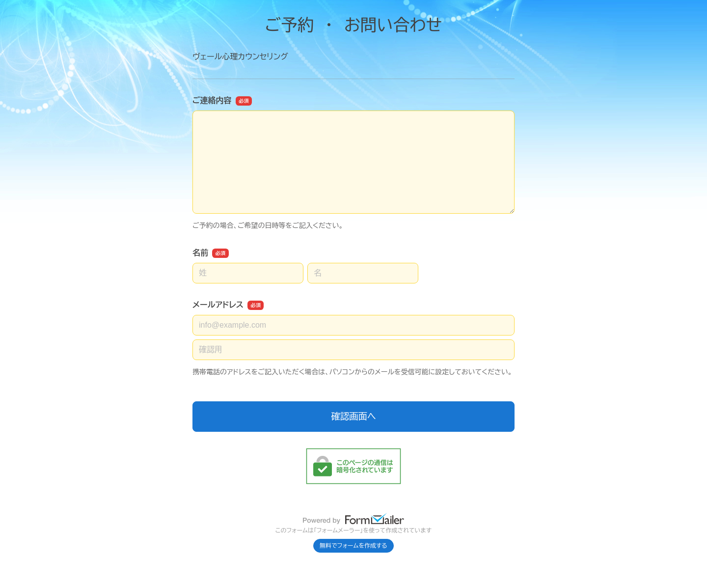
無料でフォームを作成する (353, 546)
